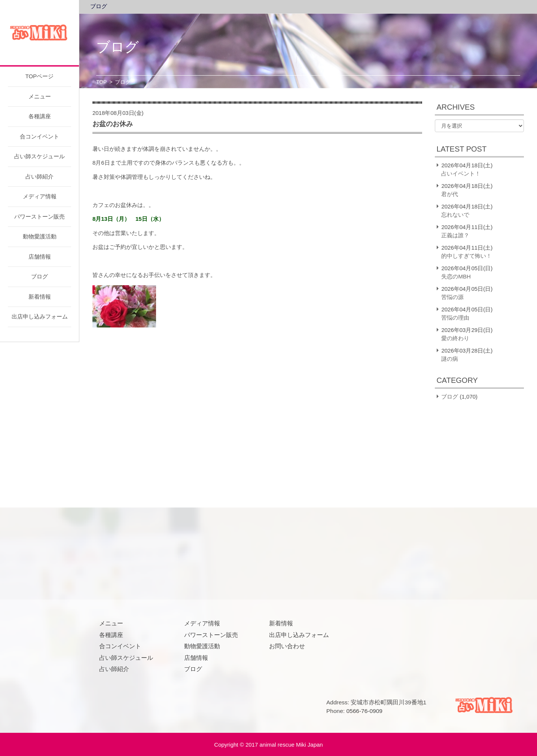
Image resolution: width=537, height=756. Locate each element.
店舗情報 (40, 257)
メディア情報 (40, 196)
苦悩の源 (452, 297)
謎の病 (450, 359)
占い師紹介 (39, 176)
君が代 (450, 194)
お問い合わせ (287, 646)
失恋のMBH (456, 276)
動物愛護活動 (40, 236)
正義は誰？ (455, 235)
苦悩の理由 (455, 318)
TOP (102, 82)
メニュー (40, 96)
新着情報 (40, 297)
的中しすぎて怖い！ (466, 256)
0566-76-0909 (364, 711)
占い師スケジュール (39, 156)
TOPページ (40, 76)
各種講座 (40, 116)
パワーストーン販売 (39, 217)
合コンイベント (39, 136)
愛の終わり (455, 338)
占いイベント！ (461, 173)
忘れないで (455, 215)
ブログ (39, 276)
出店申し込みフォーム (40, 316)
